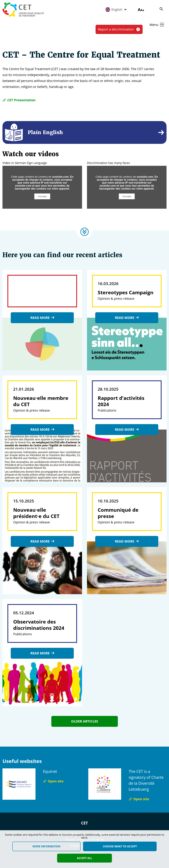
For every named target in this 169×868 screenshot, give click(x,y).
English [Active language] (116, 10)
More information (46, 846)
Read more (42, 318)
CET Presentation (19, 100)
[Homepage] (23, 10)
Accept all (84, 858)
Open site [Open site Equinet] (53, 781)
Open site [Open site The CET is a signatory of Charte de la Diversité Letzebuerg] (139, 799)
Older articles (85, 721)
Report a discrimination (119, 29)
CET (84, 823)
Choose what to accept (120, 846)
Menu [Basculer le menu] (154, 25)
